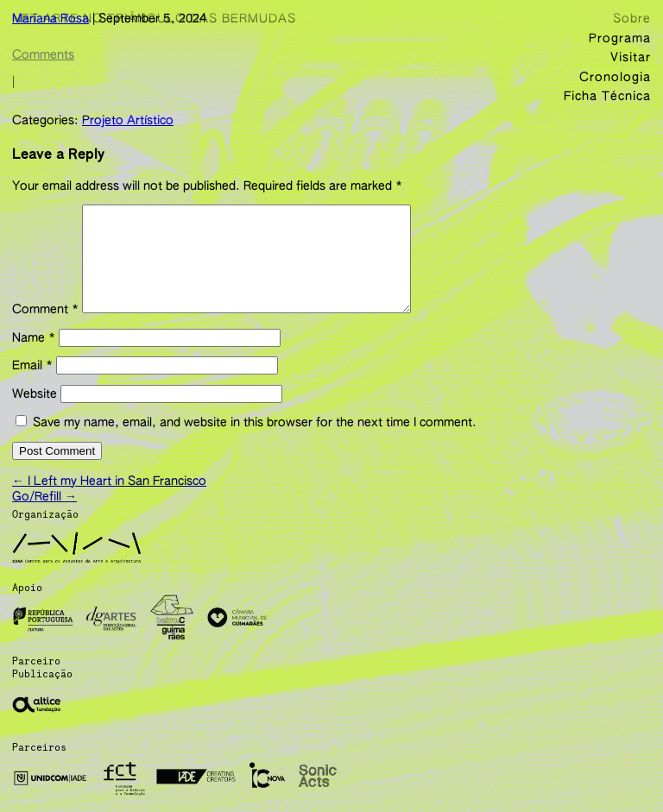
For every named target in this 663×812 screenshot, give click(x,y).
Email (32, 383)
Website (35, 412)
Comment (45, 327)
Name (34, 356)
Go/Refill (44, 510)
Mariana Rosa (51, 19)
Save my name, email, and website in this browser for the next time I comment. (255, 440)
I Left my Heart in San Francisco (109, 494)
